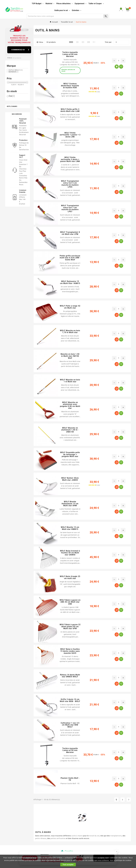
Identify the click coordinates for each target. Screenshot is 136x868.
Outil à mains (12, 106)
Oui (12, 96)
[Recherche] (64, 16)
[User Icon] (121, 9)
